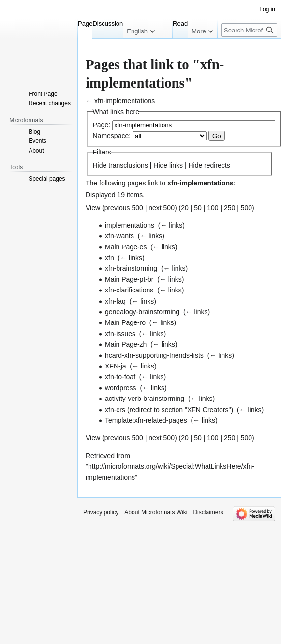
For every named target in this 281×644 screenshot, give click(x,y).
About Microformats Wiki (156, 512)
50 (198, 208)
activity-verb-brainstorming (145, 399)
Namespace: (112, 136)
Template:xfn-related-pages (146, 420)
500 (246, 208)
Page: (102, 125)
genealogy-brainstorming (142, 312)
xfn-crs (115, 410)
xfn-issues (120, 334)
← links (171, 225)
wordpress (121, 388)
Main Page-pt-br (129, 279)
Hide (100, 165)
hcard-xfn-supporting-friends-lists (154, 355)
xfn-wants (119, 236)
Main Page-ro (125, 322)
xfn (110, 258)
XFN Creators (208, 410)
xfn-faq (115, 301)
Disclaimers (208, 512)
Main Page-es (126, 247)
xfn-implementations (125, 101)
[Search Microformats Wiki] (249, 30)
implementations (130, 225)
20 (185, 208)
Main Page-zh (126, 344)
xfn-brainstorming (131, 268)
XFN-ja (116, 366)
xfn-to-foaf (120, 377)
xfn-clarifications (129, 290)
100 (213, 208)
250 (229, 208)
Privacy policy (101, 512)
